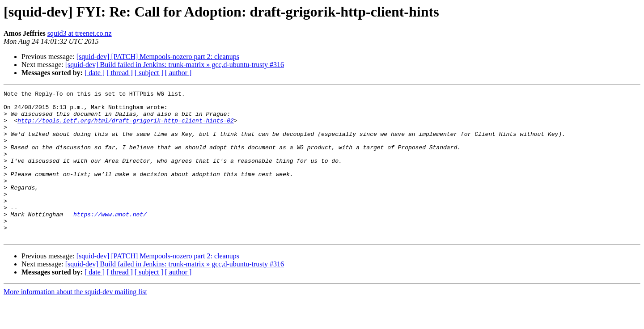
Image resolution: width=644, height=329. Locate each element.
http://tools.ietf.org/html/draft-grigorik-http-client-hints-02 (126, 127)
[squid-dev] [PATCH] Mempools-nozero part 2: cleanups (158, 57)
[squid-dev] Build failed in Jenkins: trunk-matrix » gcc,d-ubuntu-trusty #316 (175, 65)
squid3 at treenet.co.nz (80, 33)
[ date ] (95, 73)
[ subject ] (149, 73)
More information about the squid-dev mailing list (75, 321)
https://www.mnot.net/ (110, 240)
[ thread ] (120, 73)
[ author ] (178, 73)
